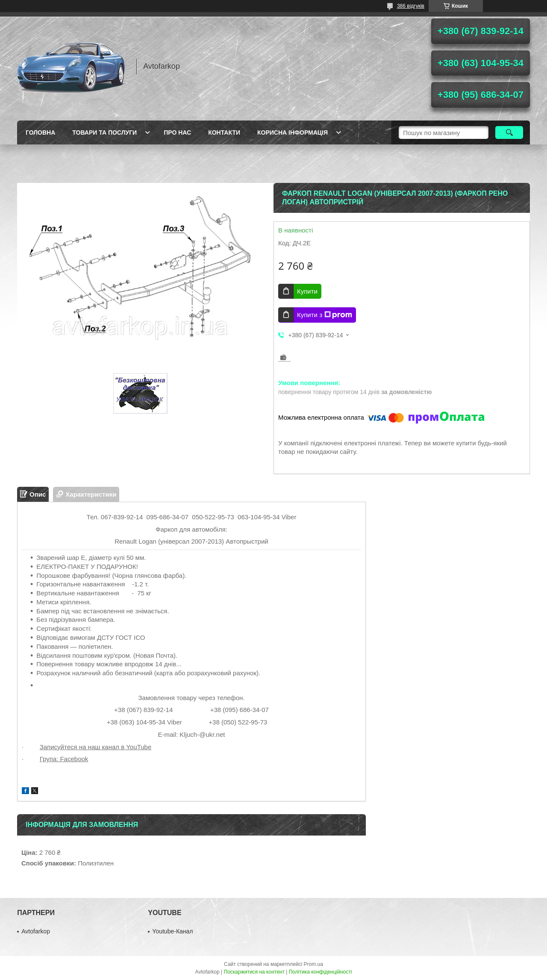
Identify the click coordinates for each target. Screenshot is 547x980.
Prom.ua (313, 964)
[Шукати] (509, 132)
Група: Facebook (64, 759)
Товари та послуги (104, 132)
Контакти (224, 132)
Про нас (177, 132)
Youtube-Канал (172, 931)
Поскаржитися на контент (254, 972)
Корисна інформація (293, 132)
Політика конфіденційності (321, 972)
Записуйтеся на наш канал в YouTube (96, 747)
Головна (40, 132)
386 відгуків (411, 6)
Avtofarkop (36, 931)
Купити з (325, 315)
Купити (307, 291)
